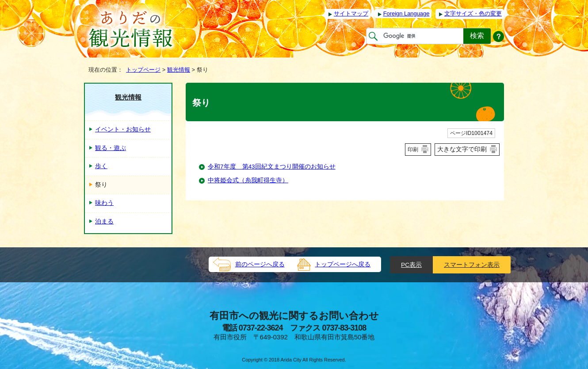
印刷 (413, 150)
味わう (104, 203)
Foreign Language (407, 13)
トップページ (143, 70)
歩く (101, 166)
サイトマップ (351, 13)
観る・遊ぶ (111, 148)
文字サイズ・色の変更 (473, 13)
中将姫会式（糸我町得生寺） (248, 180)
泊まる (104, 221)
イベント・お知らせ (123, 129)
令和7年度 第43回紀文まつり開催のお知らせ (272, 167)
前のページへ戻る (260, 264)
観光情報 (179, 70)
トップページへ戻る (343, 264)
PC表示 (411, 265)
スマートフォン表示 (472, 265)
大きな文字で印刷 (462, 149)
